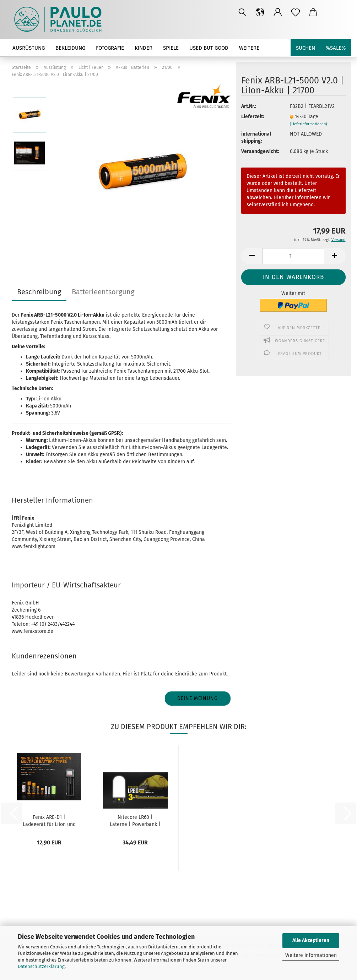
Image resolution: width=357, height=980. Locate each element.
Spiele (171, 48)
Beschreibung (39, 292)
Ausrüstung (29, 48)
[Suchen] (242, 12)
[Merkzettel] (296, 12)
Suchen (305, 48)
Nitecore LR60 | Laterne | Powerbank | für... (135, 820)
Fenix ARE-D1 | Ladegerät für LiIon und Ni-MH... (49, 820)
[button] (260, 12)
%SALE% (336, 48)
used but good (209, 48)
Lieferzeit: (253, 117)
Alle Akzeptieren (311, 940)
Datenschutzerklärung (41, 966)
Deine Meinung (198, 698)
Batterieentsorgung (103, 292)
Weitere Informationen (311, 955)
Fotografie (110, 48)
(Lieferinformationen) (309, 124)
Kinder (144, 48)
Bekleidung (70, 48)
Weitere (249, 48)
